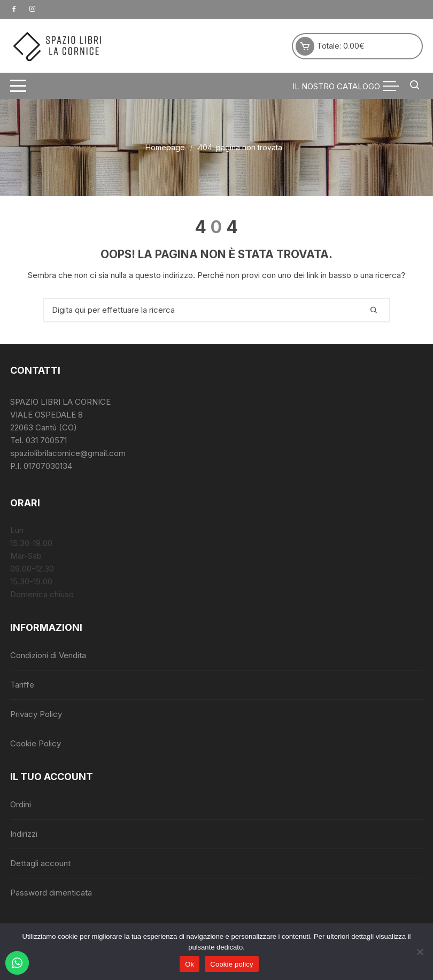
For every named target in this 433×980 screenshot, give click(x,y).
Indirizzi (24, 834)
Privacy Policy (36, 714)
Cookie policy (232, 964)
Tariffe (22, 685)
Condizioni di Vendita (48, 655)
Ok (190, 964)
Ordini (21, 804)
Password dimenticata (51, 893)
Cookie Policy (36, 743)
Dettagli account (40, 863)
